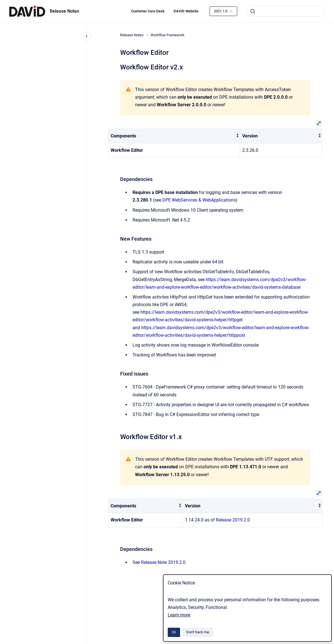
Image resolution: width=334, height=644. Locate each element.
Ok (174, 632)
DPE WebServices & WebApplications (199, 200)
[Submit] (253, 11)
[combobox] (286, 11)
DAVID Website (186, 11)
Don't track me (198, 632)
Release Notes (64, 11)
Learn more (179, 615)
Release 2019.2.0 (233, 520)
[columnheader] (174, 136)
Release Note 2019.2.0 (163, 562)
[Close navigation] (87, 36)
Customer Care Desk (148, 11)
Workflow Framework (168, 35)
